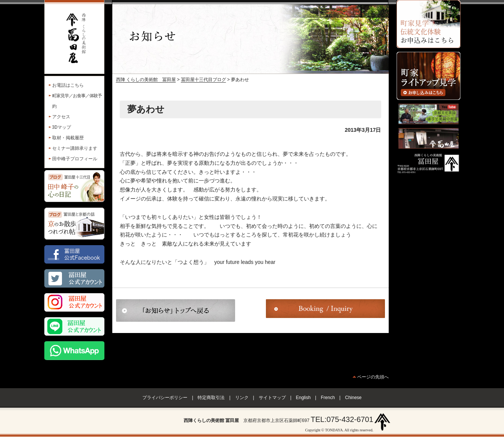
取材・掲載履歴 (68, 138)
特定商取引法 (211, 398)
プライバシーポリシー (165, 398)
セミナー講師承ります (75, 148)
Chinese (353, 398)
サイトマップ (272, 398)
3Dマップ (62, 127)
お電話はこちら (68, 85)
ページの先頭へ (373, 377)
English (303, 398)
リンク (242, 398)
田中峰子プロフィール (75, 159)
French (328, 398)
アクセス (61, 117)
